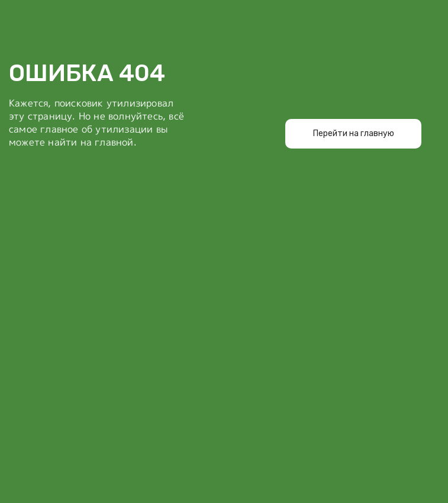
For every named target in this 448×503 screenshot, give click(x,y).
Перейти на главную (354, 133)
